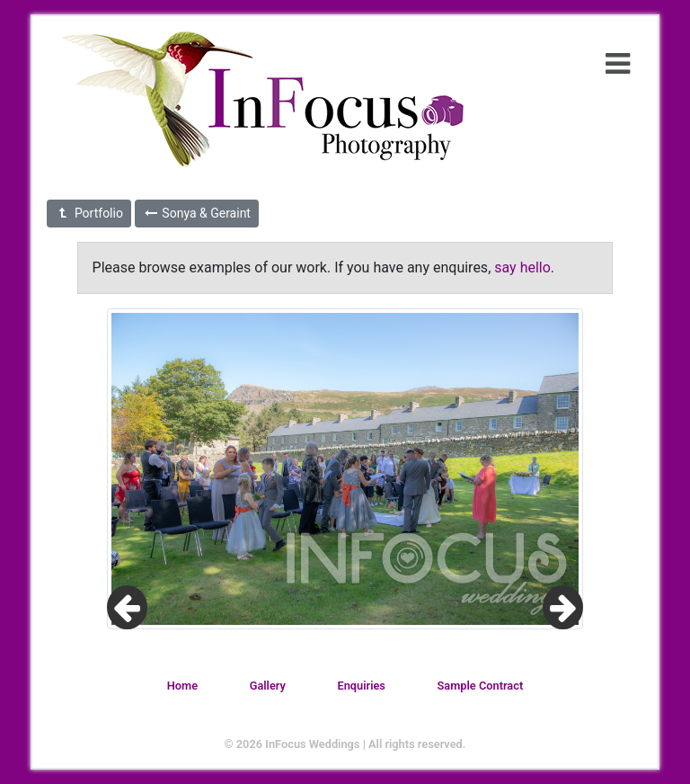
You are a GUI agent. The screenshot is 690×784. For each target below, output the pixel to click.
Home (182, 686)
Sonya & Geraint (197, 213)
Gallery (268, 686)
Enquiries (361, 686)
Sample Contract (481, 686)
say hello (522, 267)
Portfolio (89, 213)
